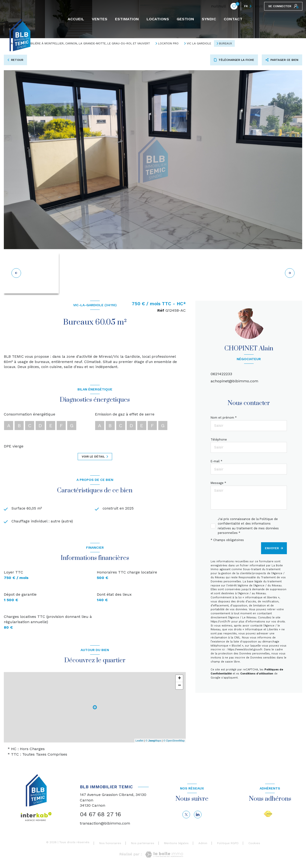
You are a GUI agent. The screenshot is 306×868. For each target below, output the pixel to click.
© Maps (153, 742)
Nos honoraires (110, 844)
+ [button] (179, 680)
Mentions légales (176, 844)
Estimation (127, 19)
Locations (158, 19)
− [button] (179, 687)
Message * (218, 483)
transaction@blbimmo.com (105, 824)
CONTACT (233, 19)
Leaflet (139, 742)
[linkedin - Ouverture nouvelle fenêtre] (198, 815)
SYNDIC (209, 19)
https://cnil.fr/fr (221, 622)
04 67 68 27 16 (100, 815)
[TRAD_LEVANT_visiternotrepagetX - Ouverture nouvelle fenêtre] (186, 815)
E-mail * (216, 461)
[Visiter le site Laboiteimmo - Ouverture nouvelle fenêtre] (164, 855)
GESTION (185, 19)
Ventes (100, 19)
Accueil (76, 19)
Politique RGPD (228, 844)
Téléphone (219, 439)
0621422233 (221, 374)
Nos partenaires (143, 844)
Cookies (254, 844)
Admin (203, 844)
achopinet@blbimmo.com (234, 381)
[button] (290, 273)
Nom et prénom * (224, 418)
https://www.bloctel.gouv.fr (245, 650)
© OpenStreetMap (174, 742)
